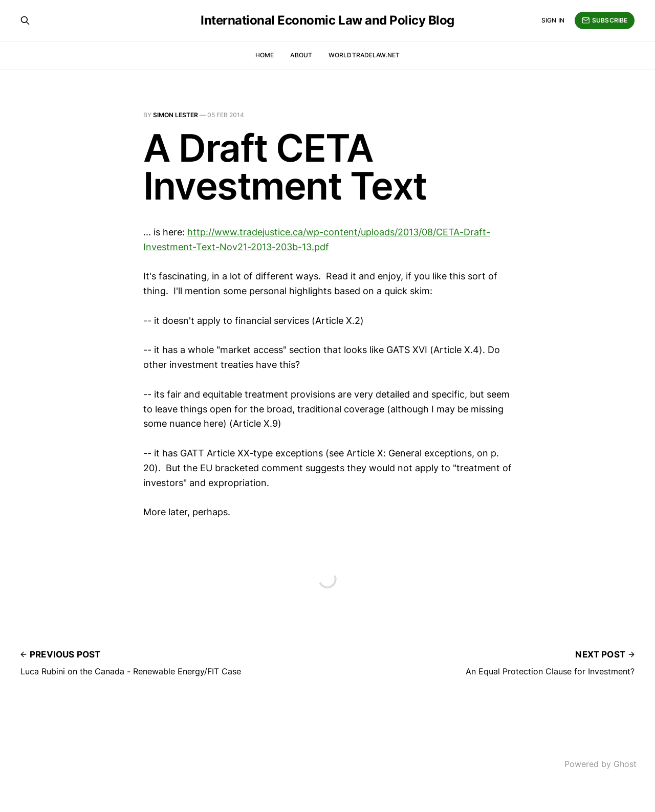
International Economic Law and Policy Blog (327, 20)
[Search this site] (25, 20)
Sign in (553, 20)
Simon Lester (176, 115)
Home (265, 55)
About (301, 55)
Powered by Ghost (601, 764)
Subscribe (605, 20)
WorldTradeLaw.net (364, 55)
